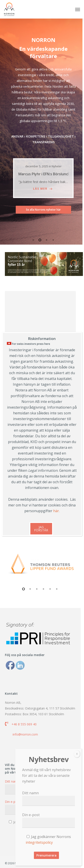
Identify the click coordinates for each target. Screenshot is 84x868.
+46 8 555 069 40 (24, 727)
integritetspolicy (39, 842)
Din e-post (49, 820)
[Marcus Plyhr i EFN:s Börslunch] (43, 178)
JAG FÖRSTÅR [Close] (41, 529)
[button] (78, 9)
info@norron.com (25, 738)
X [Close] (77, 754)
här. (56, 511)
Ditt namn (49, 798)
